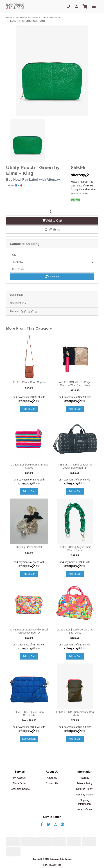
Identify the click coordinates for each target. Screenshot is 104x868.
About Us (52, 778)
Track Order (20, 783)
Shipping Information (84, 802)
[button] (52, 229)
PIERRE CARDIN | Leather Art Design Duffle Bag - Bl (75, 466)
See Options (29, 739)
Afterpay (84, 778)
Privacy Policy (84, 783)
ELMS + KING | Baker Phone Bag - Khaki (75, 714)
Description (16, 295)
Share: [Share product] (15, 186)
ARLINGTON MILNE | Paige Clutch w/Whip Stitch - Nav (75, 384)
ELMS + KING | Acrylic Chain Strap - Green (75, 549)
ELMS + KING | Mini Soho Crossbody (29, 714)
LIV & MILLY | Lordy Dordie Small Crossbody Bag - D (29, 631)
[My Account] (76, 7)
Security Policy (84, 795)
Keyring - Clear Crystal (29, 547)
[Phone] (69, 7)
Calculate (52, 277)
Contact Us (52, 783)
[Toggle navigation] (94, 7)
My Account (20, 778)
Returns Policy (84, 789)
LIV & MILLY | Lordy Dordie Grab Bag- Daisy (75, 631)
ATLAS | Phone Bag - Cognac (29, 382)
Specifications (18, 303)
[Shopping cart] (85, 7)
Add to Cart (52, 221)
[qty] (52, 255)
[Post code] (52, 269)
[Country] (52, 262)
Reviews (24, 311)
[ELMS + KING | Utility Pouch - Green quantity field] (52, 212)
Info (38, 401)
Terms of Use (84, 810)
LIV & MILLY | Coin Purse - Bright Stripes (29, 466)
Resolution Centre (20, 789)
